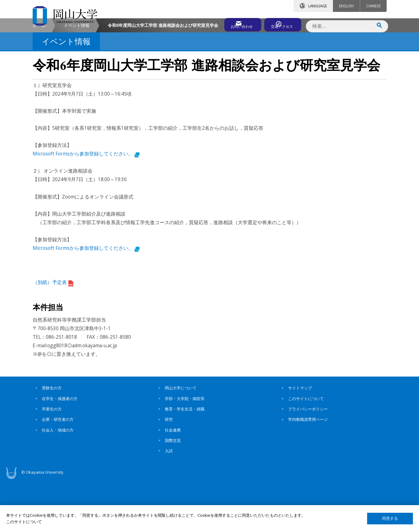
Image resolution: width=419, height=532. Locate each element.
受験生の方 (52, 440)
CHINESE (373, 6)
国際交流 (173, 492)
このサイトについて (306, 450)
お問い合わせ (226, 24)
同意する (390, 518)
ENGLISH (346, 6)
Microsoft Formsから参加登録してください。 (86, 206)
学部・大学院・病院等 (185, 450)
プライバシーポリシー (308, 461)
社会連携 (173, 482)
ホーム (39, 77)
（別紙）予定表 (53, 334)
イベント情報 (77, 77)
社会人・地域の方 (58, 482)
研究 (169, 471)
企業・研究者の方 (58, 471)
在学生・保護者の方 (60, 450)
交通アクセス (280, 24)
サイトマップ (300, 440)
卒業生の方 (52, 461)
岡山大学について (181, 440)
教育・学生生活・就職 (185, 461)
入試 (169, 503)
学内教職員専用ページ (308, 471)
